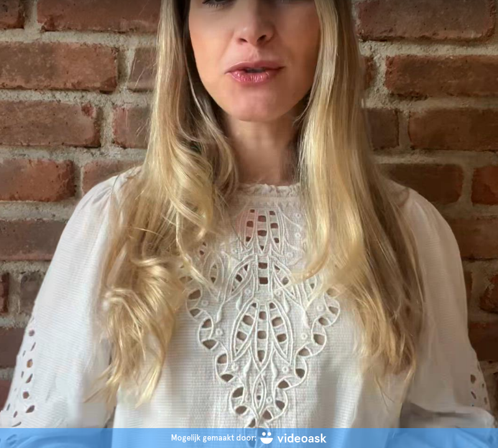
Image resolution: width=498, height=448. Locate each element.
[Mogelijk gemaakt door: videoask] (249, 438)
